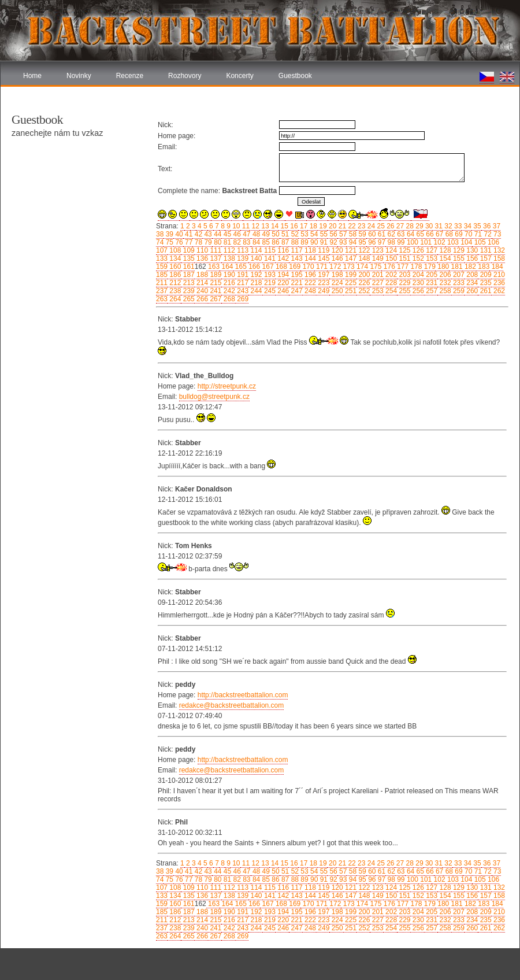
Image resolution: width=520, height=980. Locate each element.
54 (313, 234)
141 (269, 258)
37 (495, 226)
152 (417, 258)
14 (274, 226)
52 (294, 234)
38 (160, 234)
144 (309, 258)
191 (242, 275)
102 (438, 242)
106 (493, 242)
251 (350, 291)
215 (215, 283)
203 (404, 275)
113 (242, 250)
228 (390, 283)
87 (285, 242)
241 (215, 291)
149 (376, 258)
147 (350, 258)
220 (282, 283)
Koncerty (239, 76)
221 (296, 283)
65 (419, 234)
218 (255, 283)
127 (431, 250)
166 (253, 267)
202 (390, 275)
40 (178, 234)
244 (255, 291)
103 (452, 242)
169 (294, 267)
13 (264, 226)
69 (458, 234)
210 (498, 275)
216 (228, 283)
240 (201, 291)
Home (32, 76)
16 (293, 226)
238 (174, 291)
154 (444, 258)
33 (457, 226)
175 (375, 267)
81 (226, 242)
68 (448, 234)
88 (294, 242)
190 (228, 275)
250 (336, 291)
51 (285, 234)
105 (479, 242)
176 (388, 267)
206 (444, 275)
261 (484, 291)
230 (417, 283)
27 (400, 226)
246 (282, 291)
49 (265, 234)
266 (201, 299)
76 (178, 242)
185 (162, 275)
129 (458, 250)
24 (370, 226)
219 (269, 283)
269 (242, 299)
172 (334, 267)
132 (498, 250)
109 (187, 250)
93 (342, 242)
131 (484, 250)
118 (309, 250)
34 (467, 226)
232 (444, 283)
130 (471, 250)
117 (296, 250)
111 (215, 250)
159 (162, 267)
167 (267, 267)
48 (256, 234)
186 (174, 275)
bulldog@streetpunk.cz (214, 397)
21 (341, 226)
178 (415, 267)
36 (486, 226)
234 (471, 283)
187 (187, 275)
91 (323, 242)
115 (269, 250)
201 (376, 275)
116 (282, 250)
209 (484, 275)
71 (477, 234)
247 (296, 291)
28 (409, 226)
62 (390, 234)
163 (213, 267)
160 (174, 267)
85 (265, 242)
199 (350, 275)
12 (255, 226)
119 (323, 250)
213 (187, 283)
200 (363, 275)
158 (498, 258)
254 (390, 291)
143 (296, 258)
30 (428, 226)
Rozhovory (185, 76)
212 (174, 283)
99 (400, 242)
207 (458, 275)
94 (352, 242)
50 (275, 234)
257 (431, 291)
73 (497, 234)
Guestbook (295, 76)
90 (313, 242)
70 (468, 234)
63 (400, 234)
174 (361, 267)
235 (484, 283)
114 (255, 250)
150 (390, 258)
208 (471, 275)
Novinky (79, 76)
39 (168, 234)
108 (174, 250)
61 (380, 234)
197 (323, 275)
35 (476, 226)
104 (465, 242)
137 (215, 258)
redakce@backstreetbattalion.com (232, 705)
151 (404, 258)
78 (197, 242)
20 (332, 226)
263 (162, 299)
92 (333, 242)
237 (162, 291)
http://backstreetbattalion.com (243, 695)
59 (361, 234)
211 (162, 283)
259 (458, 291)
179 (429, 267)
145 (323, 258)
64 (410, 234)
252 (363, 291)
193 (269, 275)
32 (447, 226)
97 (380, 242)
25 (380, 226)
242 (228, 291)
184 (496, 267)
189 (215, 275)
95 (361, 242)
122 (363, 250)
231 (431, 283)
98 (390, 242)
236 (498, 283)
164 (226, 267)
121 (350, 250)
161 (187, 267)
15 (283, 226)
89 (304, 242)
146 (336, 258)
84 (256, 242)
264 (174, 299)
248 (309, 291)
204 (417, 275)
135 (187, 258)
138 (228, 258)
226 (363, 283)
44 (217, 234)
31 (438, 226)
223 (323, 283)
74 (160, 242)
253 (376, 291)
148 (363, 258)
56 (333, 234)
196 (309, 275)
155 (458, 258)
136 (201, 258)
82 (236, 242)
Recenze (130, 76)
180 (442, 267)
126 (417, 250)
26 (390, 226)
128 (444, 250)
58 (352, 234)
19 (322, 226)
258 (444, 291)
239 (187, 291)
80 (217, 242)
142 (282, 258)
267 (215, 299)
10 (235, 226)
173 (348, 267)
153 (431, 258)
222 (309, 283)
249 (323, 291)
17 (303, 226)
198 (336, 275)
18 (312, 226)
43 (207, 234)
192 (255, 275)
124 (390, 250)
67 (439, 234)
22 (351, 226)
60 (371, 234)
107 (162, 250)
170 (307, 267)
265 (187, 299)
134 (174, 258)
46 (236, 234)
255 (404, 291)
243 (242, 291)
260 (471, 291)
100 (412, 242)
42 (197, 234)
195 (296, 275)
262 (498, 291)
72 (487, 234)
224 (336, 283)
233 (458, 283)
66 (429, 234)
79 (207, 242)
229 (404, 283)
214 (201, 283)
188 (201, 275)
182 (469, 267)
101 (425, 242)
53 (304, 234)
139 (242, 258)
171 (321, 267)
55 (323, 234)
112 (228, 250)
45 (226, 234)
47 (246, 234)
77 (188, 242)
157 (484, 258)
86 (275, 242)
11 (245, 226)
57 (342, 234)
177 (402, 267)
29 (419, 226)
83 (246, 242)
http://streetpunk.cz (227, 386)
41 (188, 234)
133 (162, 258)
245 (269, 291)
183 (483, 267)
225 (350, 283)
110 (201, 250)
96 (371, 242)
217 (242, 283)
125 (404, 250)
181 (456, 267)
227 (376, 283)
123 (376, 250)
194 (282, 275)
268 (228, 299)
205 (431, 275)
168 (281, 267)
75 (168, 242)
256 (417, 291)
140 (255, 258)
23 (361, 226)
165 (240, 267)
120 (336, 250)
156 (471, 258)
